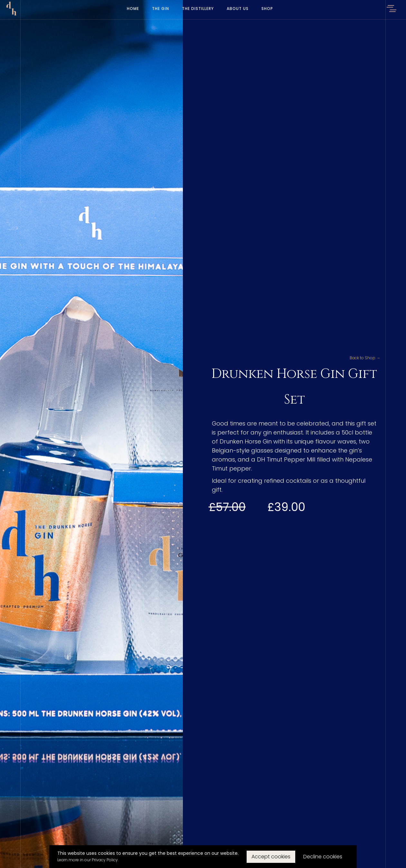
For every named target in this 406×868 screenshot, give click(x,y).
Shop (267, 9)
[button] (392, 10)
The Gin (161, 9)
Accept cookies (271, 857)
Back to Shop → (365, 358)
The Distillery (198, 9)
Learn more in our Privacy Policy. (88, 860)
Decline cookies (323, 857)
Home (133, 9)
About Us (238, 9)
